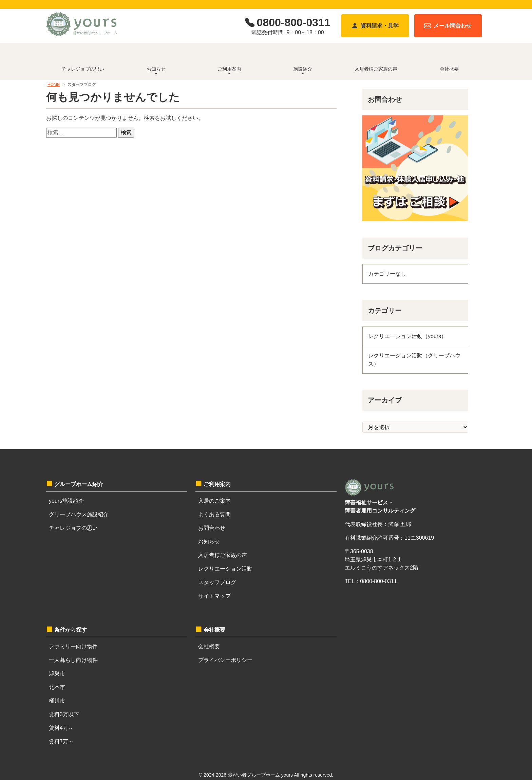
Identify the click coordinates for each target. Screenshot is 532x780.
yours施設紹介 (66, 501)
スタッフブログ (217, 582)
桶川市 (57, 701)
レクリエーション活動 (225, 569)
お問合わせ (212, 528)
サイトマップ (214, 596)
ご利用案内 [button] (229, 69)
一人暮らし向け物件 (73, 660)
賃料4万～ (61, 728)
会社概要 (449, 69)
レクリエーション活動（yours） (407, 336)
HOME (54, 85)
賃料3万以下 (64, 714)
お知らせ (209, 542)
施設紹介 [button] (303, 69)
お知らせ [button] (156, 69)
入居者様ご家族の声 (376, 69)
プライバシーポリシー (225, 660)
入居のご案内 (214, 501)
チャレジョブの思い (83, 69)
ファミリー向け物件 (73, 646)
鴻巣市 (57, 674)
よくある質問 (214, 514)
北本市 (57, 687)
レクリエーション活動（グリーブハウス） (414, 360)
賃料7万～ (61, 741)
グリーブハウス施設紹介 (79, 514)
